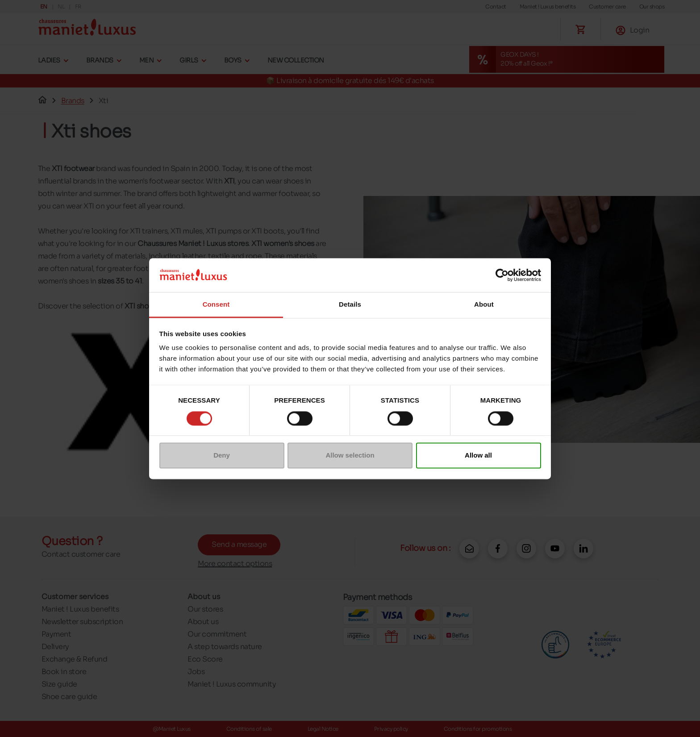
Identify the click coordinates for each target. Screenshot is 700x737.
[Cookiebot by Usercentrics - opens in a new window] (502, 275)
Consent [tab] (216, 305)
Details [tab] (350, 305)
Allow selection (350, 456)
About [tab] (484, 305)
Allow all (478, 456)
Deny (222, 456)
